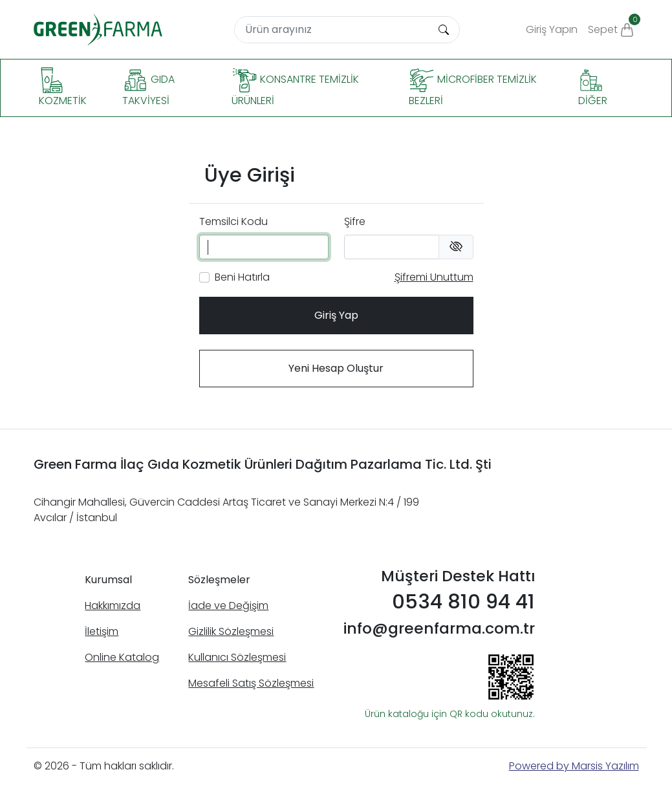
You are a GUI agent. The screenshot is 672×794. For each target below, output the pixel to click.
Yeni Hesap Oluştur (336, 368)
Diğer (593, 88)
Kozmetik (63, 88)
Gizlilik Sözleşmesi (231, 631)
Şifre (355, 221)
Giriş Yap (336, 315)
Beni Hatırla (242, 277)
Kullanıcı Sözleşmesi (237, 657)
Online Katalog (122, 657)
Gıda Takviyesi (148, 88)
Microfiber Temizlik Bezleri (473, 88)
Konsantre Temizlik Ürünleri (295, 88)
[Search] (332, 30)
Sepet (613, 25)
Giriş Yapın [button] (552, 29)
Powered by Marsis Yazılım (574, 766)
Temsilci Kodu (233, 221)
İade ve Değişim (228, 606)
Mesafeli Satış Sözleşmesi (251, 683)
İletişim (102, 631)
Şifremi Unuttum (434, 277)
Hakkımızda (113, 606)
